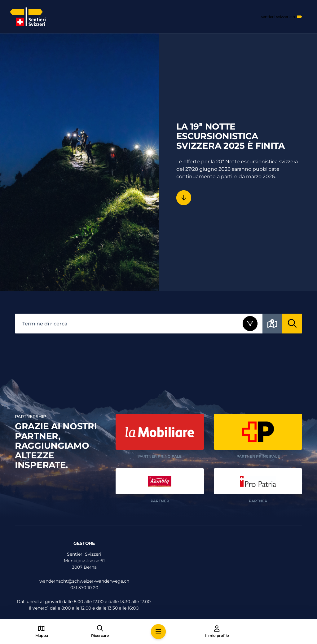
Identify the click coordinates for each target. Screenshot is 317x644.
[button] (158, 632)
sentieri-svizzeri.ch (278, 17)
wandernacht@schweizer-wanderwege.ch (84, 581)
